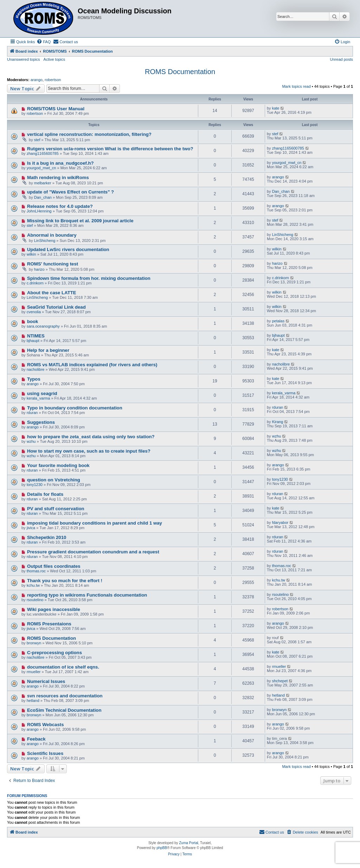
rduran (32, 413)
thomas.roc (36, 571)
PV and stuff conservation (56, 509)
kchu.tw (33, 585)
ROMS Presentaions (49, 624)
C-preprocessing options (54, 653)
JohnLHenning (39, 211)
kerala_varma (38, 398)
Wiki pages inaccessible (54, 609)
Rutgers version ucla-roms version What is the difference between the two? (110, 149)
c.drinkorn (35, 283)
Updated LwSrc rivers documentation (68, 249)
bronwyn (34, 643)
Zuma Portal (188, 843)
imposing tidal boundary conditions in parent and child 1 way (95, 523)
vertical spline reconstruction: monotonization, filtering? (89, 134)
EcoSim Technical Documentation (64, 710)
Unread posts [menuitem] (342, 59)
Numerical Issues (46, 681)
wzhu (31, 441)
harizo (39, 269)
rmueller (34, 672)
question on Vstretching (54, 480)
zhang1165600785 (43, 153)
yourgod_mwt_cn (41, 168)
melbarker (43, 183)
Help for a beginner (48, 350)
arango (37, 80)
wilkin (31, 254)
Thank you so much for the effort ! (65, 581)
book (33, 321)
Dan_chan (43, 197)
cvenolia (34, 312)
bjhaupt (33, 341)
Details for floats (45, 494)
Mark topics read (296, 86)
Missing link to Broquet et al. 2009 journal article (80, 221)
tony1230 (35, 485)
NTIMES (36, 336)
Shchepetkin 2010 (47, 537)
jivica (31, 528)
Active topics (54, 59)
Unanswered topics (24, 59)
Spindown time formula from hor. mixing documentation (89, 278)
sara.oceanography (43, 326)
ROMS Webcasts (46, 725)
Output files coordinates (54, 566)
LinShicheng (45, 241)
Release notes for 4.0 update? (60, 206)
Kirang (278, 422)
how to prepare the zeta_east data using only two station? (91, 437)
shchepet (280, 681)
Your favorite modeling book (58, 465)
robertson (53, 80)
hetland (33, 701)
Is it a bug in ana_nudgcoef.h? (60, 163)
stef (37, 140)
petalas (278, 321)
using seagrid (42, 393)
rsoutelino (35, 600)
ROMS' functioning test (53, 264)
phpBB (162, 848)
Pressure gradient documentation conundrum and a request (93, 552)
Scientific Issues (45, 753)
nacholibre (36, 369)
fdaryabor (280, 522)
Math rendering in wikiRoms (58, 177)
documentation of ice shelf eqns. (63, 667)
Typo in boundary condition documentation (75, 408)
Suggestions (41, 422)
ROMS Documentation (180, 72)
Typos (34, 379)
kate (276, 108)
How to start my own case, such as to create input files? (89, 451)
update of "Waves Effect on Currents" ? (70, 192)
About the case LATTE (52, 293)
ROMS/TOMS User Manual (56, 109)
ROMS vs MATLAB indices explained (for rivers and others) (92, 365)
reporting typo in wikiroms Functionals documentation (87, 595)
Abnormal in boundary (52, 235)
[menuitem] (44, 42)
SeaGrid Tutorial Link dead (56, 307)
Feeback (36, 739)
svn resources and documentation (65, 696)
